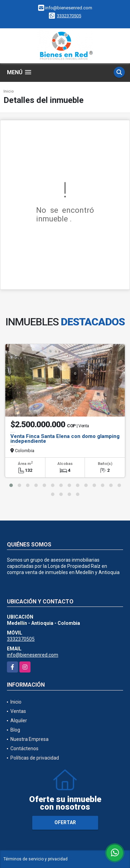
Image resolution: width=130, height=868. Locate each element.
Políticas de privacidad (35, 758)
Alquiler (19, 721)
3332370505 (69, 16)
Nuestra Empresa (29, 739)
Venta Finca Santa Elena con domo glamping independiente (65, 439)
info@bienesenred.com (33, 655)
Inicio (9, 91)
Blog (15, 730)
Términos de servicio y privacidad (36, 859)
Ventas (18, 711)
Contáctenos (24, 748)
